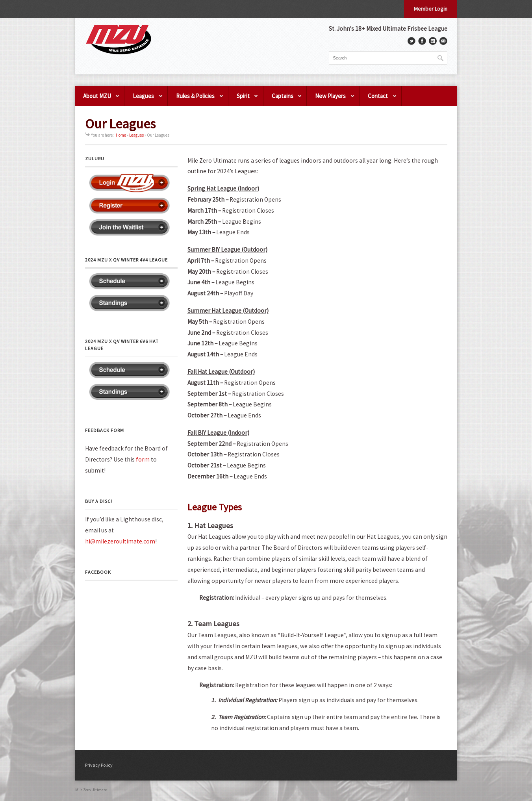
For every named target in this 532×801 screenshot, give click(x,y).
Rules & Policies (196, 99)
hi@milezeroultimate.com (120, 541)
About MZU (98, 99)
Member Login (431, 9)
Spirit (244, 99)
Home (121, 135)
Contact (378, 99)
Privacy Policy (99, 765)
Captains (283, 99)
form (143, 459)
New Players (331, 99)
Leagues (144, 99)
